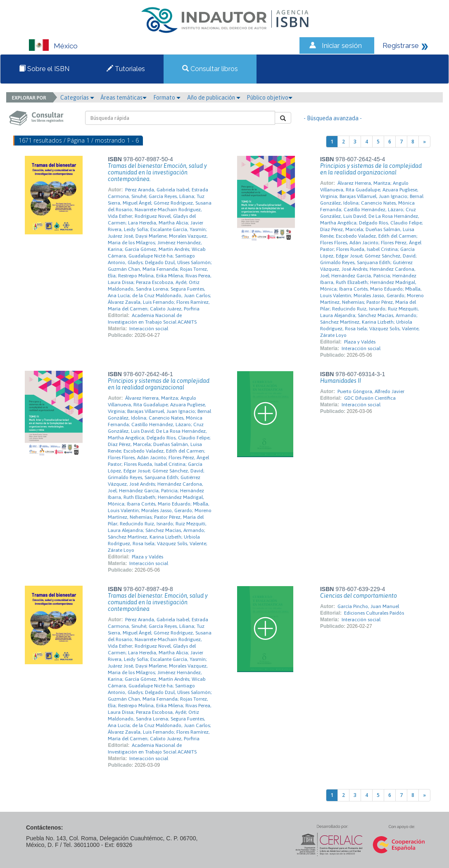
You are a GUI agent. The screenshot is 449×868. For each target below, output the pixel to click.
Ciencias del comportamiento (359, 596)
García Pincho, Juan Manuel (368, 606)
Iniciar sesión (342, 45)
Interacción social (149, 329)
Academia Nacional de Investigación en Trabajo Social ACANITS (152, 319)
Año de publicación (214, 98)
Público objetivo (270, 98)
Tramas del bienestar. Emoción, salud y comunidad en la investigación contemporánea (158, 602)
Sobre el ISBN (44, 69)
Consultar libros (210, 69)
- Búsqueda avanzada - (333, 118)
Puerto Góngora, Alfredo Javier (371, 391)
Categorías (77, 98)
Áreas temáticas (124, 98)
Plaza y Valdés (360, 342)
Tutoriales (126, 69)
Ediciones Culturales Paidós (374, 613)
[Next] (424, 142)
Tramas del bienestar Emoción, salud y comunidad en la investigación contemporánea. (157, 172)
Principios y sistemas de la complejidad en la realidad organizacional (371, 169)
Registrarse (401, 45)
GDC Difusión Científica (370, 398)
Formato (167, 98)
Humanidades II (341, 381)
